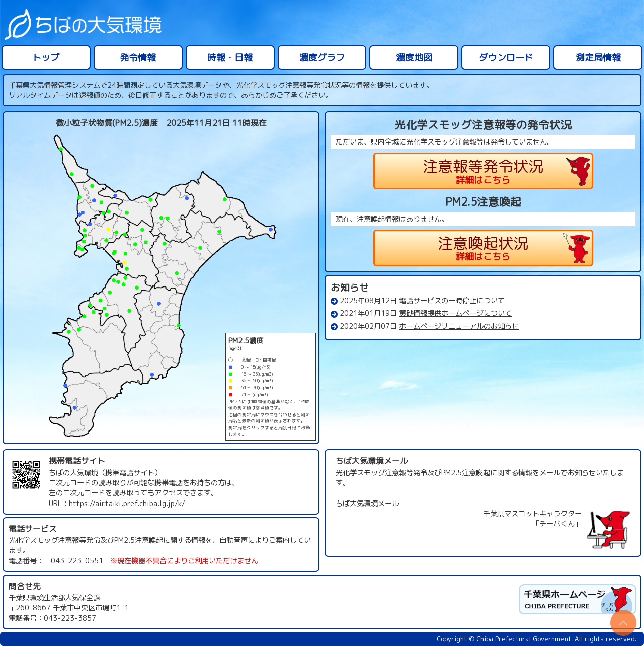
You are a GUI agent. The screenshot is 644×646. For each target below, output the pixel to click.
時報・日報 (230, 58)
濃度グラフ (322, 58)
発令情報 (138, 58)
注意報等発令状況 (483, 171)
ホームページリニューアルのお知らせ (459, 326)
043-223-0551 (77, 561)
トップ (46, 58)
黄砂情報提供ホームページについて (455, 313)
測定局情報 (598, 58)
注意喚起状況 (483, 248)
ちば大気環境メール (367, 504)
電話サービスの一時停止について (452, 301)
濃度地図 (414, 58)
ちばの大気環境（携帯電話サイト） (105, 473)
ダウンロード (506, 58)
